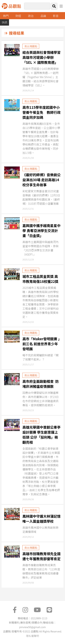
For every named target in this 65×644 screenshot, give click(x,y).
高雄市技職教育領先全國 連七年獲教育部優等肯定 (41, 556)
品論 (43, 16)
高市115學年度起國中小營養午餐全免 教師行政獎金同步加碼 (41, 112)
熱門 (6, 16)
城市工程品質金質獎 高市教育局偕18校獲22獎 (40, 279)
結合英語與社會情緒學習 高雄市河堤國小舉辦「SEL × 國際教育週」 (41, 57)
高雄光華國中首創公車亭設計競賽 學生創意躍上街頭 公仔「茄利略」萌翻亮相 (41, 435)
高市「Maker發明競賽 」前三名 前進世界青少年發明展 (41, 344)
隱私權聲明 (32, 636)
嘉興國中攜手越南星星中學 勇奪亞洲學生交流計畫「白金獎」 (41, 231)
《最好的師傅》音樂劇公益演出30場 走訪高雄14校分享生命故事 (41, 180)
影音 (56, 16)
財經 (18, 16)
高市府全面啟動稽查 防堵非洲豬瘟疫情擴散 (40, 384)
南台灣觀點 (31, 46)
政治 (31, 16)
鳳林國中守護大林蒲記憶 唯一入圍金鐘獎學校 (41, 519)
